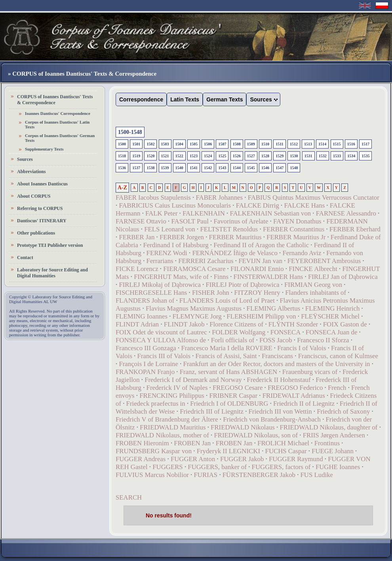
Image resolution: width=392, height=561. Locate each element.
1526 (237, 156)
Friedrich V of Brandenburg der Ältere (167, 419)
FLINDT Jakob (184, 324)
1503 (165, 144)
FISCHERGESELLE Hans (151, 293)
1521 (165, 156)
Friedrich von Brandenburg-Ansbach (272, 419)
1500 (122, 144)
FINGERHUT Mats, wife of (171, 277)
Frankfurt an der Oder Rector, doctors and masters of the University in (277, 364)
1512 (294, 144)
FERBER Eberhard (355, 229)
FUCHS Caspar (286, 451)
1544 (237, 168)
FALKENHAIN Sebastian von (270, 213)
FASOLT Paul (190, 221)
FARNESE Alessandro (346, 213)
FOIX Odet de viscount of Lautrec (161, 332)
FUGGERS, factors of (281, 467)
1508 (237, 144)
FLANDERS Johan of (145, 301)
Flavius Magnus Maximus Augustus (194, 308)
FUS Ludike (317, 475)
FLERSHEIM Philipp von (261, 316)
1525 (222, 156)
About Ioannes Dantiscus (42, 184)
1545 (251, 168)
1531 (308, 156)
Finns (221, 277)
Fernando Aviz (302, 253)
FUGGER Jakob (242, 459)
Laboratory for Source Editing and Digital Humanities (52, 273)
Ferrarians (160, 261)
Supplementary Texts (44, 149)
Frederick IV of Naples (177, 388)
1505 (194, 144)
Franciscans (277, 356)
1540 (179, 168)
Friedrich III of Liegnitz (212, 411)
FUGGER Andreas (141, 459)
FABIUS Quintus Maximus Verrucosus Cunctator (314, 197)
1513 (308, 144)
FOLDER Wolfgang (239, 332)
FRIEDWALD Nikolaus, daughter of (328, 427)
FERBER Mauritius (235, 237)
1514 (322, 144)
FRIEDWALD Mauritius (173, 427)
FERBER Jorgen (182, 237)
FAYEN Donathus (297, 221)
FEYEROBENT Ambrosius (324, 261)
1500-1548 (130, 132)
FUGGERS (167, 467)
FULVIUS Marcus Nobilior (152, 475)
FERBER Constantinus (294, 229)
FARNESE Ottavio (141, 221)
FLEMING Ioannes (142, 316)
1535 (365, 156)
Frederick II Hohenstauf (279, 380)
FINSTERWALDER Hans (268, 277)
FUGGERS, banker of (217, 467)
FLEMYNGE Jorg (197, 316)
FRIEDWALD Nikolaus (243, 427)
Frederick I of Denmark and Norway (193, 380)
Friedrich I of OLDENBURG (229, 404)
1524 (208, 156)
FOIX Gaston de (345, 324)
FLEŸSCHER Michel (330, 316)
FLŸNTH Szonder (293, 324)
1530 (294, 156)
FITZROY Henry (257, 293)
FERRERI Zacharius (206, 261)
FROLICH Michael (283, 443)
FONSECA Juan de (332, 332)
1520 (150, 156)
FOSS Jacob (276, 340)
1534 (351, 156)
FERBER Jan (137, 237)
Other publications (36, 233)
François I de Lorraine (148, 364)
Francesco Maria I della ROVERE (226, 348)
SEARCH (129, 497)
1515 (337, 144)
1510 (265, 144)
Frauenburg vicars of (310, 372)
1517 (365, 144)
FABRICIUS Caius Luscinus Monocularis (175, 205)
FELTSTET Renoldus (229, 229)
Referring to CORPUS (40, 208)
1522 (179, 156)
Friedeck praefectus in (156, 404)
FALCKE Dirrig (258, 205)
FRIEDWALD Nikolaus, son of (256, 435)
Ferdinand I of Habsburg (176, 245)
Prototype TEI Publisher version (50, 245)
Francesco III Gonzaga (146, 348)
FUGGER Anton (193, 459)
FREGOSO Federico (296, 388)
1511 (279, 144)
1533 (337, 156)
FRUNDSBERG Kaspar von (154, 451)
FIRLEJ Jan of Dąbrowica (343, 277)
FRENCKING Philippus (172, 396)
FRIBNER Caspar (233, 396)
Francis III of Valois (164, 356)
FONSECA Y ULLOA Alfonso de (161, 340)
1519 (136, 156)
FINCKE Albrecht (313, 269)
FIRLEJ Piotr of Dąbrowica (242, 285)
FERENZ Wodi (167, 253)
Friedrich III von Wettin (280, 411)
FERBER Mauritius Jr (296, 237)
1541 (194, 168)
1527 (251, 156)
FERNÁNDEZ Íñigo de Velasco (235, 253)
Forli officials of (233, 340)
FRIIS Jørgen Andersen (334, 435)
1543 (222, 168)
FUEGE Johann (333, 451)
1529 (280, 156)
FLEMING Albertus (274, 308)
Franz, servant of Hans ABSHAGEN (229, 372)
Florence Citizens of (236, 324)
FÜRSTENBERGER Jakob (259, 475)
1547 (280, 168)
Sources (25, 159)
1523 (194, 156)
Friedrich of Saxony (343, 411)
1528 (265, 156)
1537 (136, 168)
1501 (136, 144)
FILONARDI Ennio (257, 269)
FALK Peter (161, 213)
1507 (222, 144)
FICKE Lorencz (137, 269)
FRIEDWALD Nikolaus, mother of (162, 435)
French (337, 388)
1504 (179, 144)
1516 (351, 144)
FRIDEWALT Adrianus (294, 396)
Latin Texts (185, 99)
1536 (122, 168)
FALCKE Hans (304, 205)
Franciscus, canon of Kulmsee (338, 356)
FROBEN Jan (192, 443)
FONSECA (285, 332)
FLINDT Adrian (137, 324)
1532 (323, 156)
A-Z (122, 188)
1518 (122, 156)
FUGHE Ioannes (338, 467)
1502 (150, 144)
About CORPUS (34, 196)
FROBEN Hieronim (142, 443)
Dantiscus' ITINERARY (42, 221)
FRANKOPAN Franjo (145, 372)
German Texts (225, 99)
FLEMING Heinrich (333, 308)
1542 (208, 168)
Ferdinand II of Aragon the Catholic (261, 245)
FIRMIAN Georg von (313, 285)
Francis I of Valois (302, 348)
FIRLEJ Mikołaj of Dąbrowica (160, 285)
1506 (208, 144)
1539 (165, 168)
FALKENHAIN (204, 213)
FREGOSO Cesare (238, 388)
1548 (294, 168)
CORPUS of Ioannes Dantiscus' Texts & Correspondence (55, 100)
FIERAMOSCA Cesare (194, 269)
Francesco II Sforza (323, 340)
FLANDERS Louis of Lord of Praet (227, 301)
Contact (25, 258)
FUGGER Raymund (296, 459)
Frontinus (327, 443)
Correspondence (141, 99)
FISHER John (211, 293)
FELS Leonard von (170, 229)
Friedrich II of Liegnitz (304, 404)
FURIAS (206, 475)
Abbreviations (31, 172)
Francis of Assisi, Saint (226, 356)
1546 (265, 168)
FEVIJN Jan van (260, 261)
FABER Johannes (219, 197)
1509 (251, 144)
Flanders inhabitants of (316, 293)
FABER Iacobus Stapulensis (153, 197)
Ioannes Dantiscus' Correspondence (58, 113)
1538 (150, 168)
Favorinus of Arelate (241, 221)
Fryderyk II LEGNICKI (228, 451)
